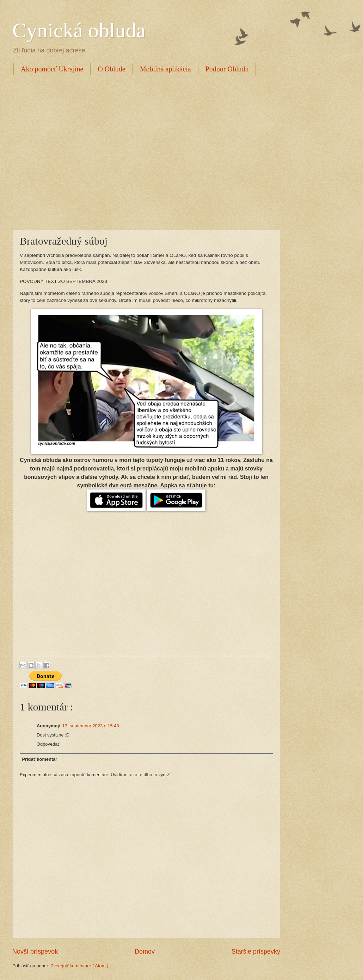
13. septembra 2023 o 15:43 (91, 726)
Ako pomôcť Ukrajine (52, 69)
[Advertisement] (66, 151)
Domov (145, 951)
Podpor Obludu (227, 69)
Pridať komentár (39, 759)
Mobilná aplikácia (165, 69)
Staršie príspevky (256, 951)
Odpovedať (48, 744)
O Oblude (111, 69)
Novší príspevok (35, 951)
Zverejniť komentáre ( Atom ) (80, 966)
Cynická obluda (79, 30)
